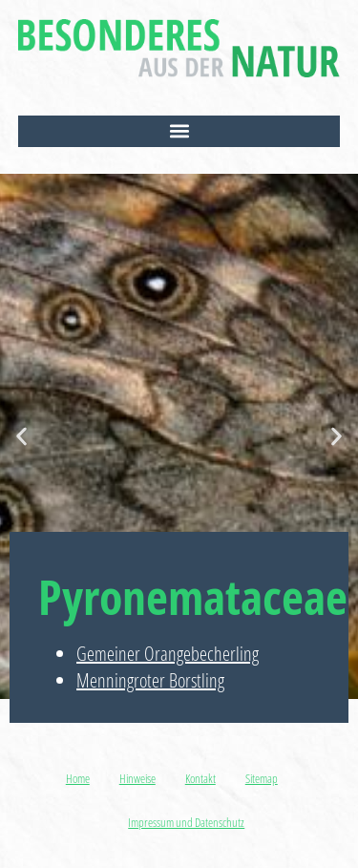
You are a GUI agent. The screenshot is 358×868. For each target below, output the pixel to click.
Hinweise (137, 778)
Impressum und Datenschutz (186, 822)
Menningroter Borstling (150, 680)
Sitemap (262, 778)
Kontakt (200, 778)
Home (78, 778)
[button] (179, 131)
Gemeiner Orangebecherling (168, 654)
